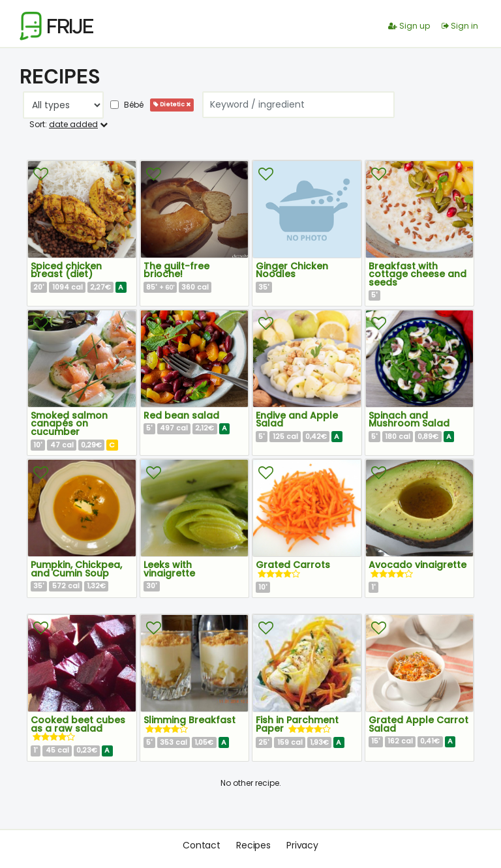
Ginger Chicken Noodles (292, 270)
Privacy (302, 845)
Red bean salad (181, 415)
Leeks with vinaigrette (169, 569)
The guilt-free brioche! (176, 270)
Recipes (253, 845)
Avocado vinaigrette (417, 565)
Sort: (68, 124)
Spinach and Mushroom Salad (409, 420)
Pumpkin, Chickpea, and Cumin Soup (76, 569)
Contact (202, 845)
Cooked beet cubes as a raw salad (78, 724)
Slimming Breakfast (190, 720)
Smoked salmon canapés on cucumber (69, 424)
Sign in (460, 26)
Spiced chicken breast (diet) (66, 270)
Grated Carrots (293, 565)
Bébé (127, 105)
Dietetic (172, 104)
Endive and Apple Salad (297, 420)
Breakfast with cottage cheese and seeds (417, 274)
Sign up (409, 26)
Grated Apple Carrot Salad (418, 724)
